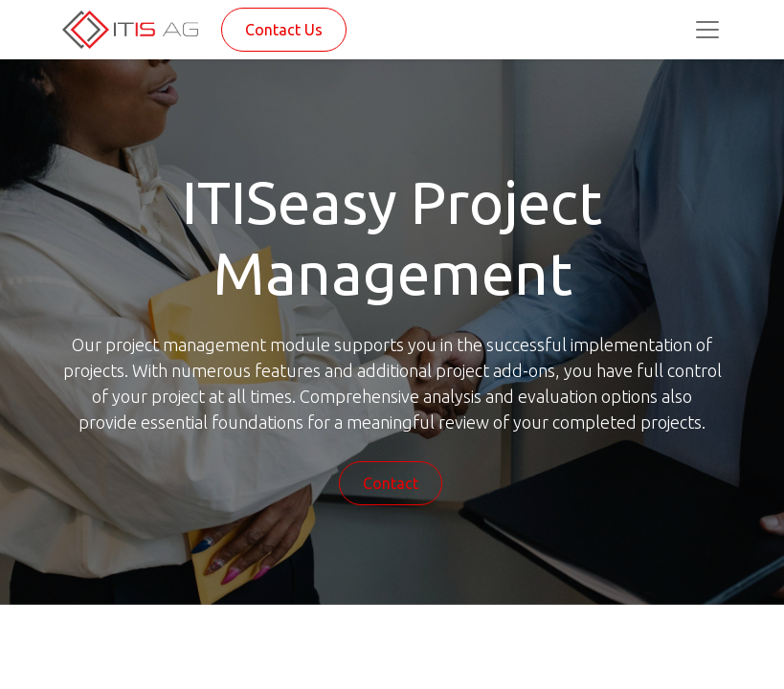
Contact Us (284, 30)
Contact (391, 483)
